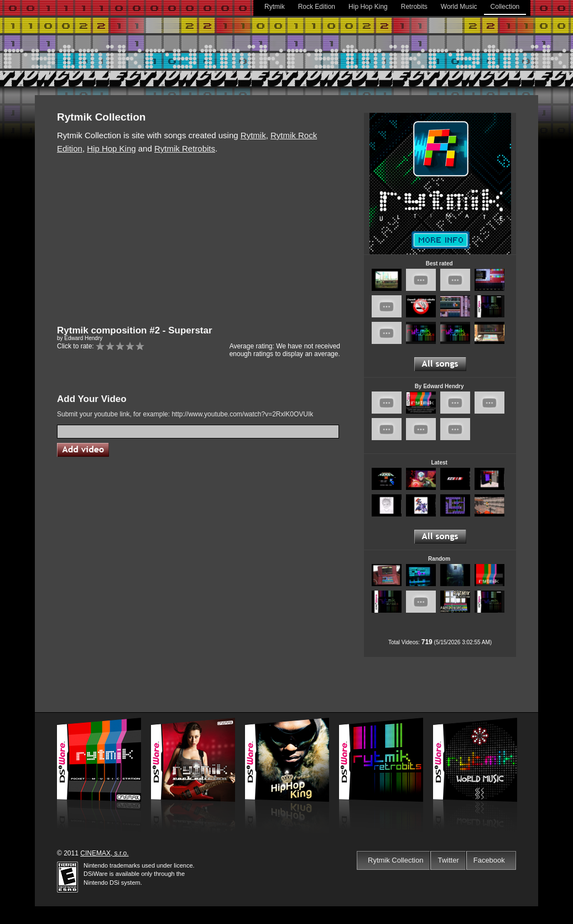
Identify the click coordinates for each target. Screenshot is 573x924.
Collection (505, 7)
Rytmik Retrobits (185, 148)
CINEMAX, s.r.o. (104, 853)
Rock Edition (317, 7)
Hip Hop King (368, 7)
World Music (459, 7)
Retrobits (414, 7)
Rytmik (275, 7)
